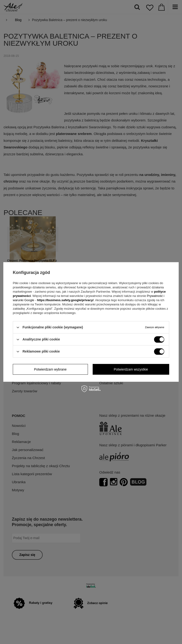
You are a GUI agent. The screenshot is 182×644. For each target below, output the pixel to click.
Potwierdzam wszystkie (131, 369)
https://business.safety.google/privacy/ (65, 300)
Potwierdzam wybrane (50, 369)
